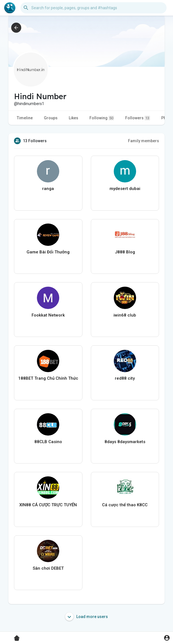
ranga (48, 189)
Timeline (25, 118)
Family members (144, 141)
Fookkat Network (48, 315)
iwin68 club (125, 315)
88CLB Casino (48, 442)
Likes (74, 118)
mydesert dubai (125, 189)
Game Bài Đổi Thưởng (48, 252)
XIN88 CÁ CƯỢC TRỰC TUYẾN (48, 505)
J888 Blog (125, 252)
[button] (93, 8)
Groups (51, 118)
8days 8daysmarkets (125, 442)
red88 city (125, 378)
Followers (138, 118)
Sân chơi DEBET (48, 568)
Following (102, 118)
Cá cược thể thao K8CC (125, 505)
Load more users (86, 617)
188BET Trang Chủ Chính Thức (48, 378)
